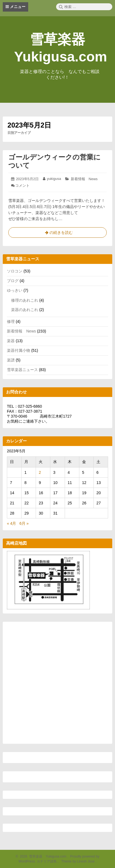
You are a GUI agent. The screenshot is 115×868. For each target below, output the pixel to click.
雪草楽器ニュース (22, 370)
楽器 (11, 341)
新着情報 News (84, 179)
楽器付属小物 (19, 350)
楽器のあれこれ (25, 310)
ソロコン (15, 271)
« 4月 (11, 523)
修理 (11, 321)
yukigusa (54, 179)
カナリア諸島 (47, 861)
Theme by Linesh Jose (78, 861)
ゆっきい (15, 290)
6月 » (24, 523)
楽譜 (11, 360)
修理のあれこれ (25, 300)
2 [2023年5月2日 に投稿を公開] (40, 472)
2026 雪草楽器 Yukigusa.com (42, 856)
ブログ (13, 281)
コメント (22, 186)
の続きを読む (57, 234)
